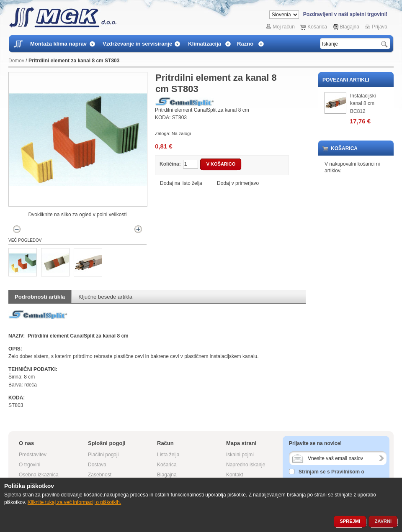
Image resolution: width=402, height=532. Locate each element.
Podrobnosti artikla (40, 297)
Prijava (380, 27)
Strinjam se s (309, 472)
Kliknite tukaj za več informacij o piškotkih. (74, 502)
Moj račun (284, 27)
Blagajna (349, 27)
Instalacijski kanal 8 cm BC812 (363, 104)
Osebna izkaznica (39, 475)
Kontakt (235, 475)
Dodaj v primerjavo (238, 183)
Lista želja (168, 455)
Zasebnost (100, 475)
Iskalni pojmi (240, 455)
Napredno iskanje (246, 465)
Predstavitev (33, 455)
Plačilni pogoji (103, 455)
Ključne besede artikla (105, 297)
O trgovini (30, 465)
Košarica (317, 27)
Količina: (170, 164)
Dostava (97, 465)
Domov (16, 61)
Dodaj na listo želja (182, 183)
